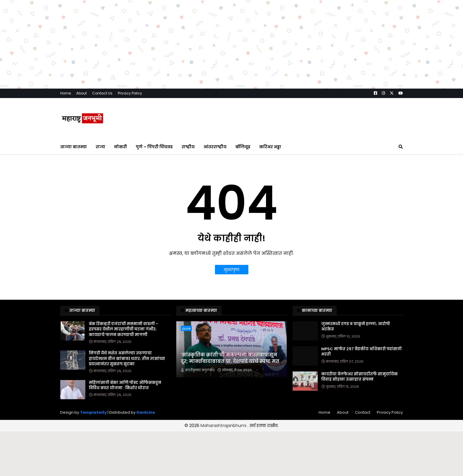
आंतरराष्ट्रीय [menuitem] (215, 147)
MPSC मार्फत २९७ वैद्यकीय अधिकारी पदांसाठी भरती (361, 352)
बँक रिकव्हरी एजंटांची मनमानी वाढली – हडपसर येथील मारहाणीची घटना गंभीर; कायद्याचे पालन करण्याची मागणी (124, 329)
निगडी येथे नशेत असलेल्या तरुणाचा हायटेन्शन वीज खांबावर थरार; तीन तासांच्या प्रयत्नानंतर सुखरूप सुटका (127, 358)
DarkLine (146, 412)
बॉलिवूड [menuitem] (243, 147)
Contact (363, 412)
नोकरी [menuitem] (120, 147)
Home (66, 93)
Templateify (93, 412)
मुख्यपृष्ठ (232, 270)
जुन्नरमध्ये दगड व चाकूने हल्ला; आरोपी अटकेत (356, 327)
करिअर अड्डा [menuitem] (270, 147)
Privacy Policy (130, 93)
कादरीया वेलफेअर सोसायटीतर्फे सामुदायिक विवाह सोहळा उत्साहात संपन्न (360, 377)
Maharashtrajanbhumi (224, 426)
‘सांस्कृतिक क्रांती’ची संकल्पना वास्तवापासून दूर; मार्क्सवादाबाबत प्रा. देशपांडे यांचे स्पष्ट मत (230, 358)
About (81, 93)
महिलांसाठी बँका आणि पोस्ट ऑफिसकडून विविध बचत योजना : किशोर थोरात (125, 385)
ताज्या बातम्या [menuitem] (74, 147)
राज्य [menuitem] (100, 147)
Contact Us (102, 93)
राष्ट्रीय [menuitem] (188, 147)
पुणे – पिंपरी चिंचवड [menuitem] (154, 147)
